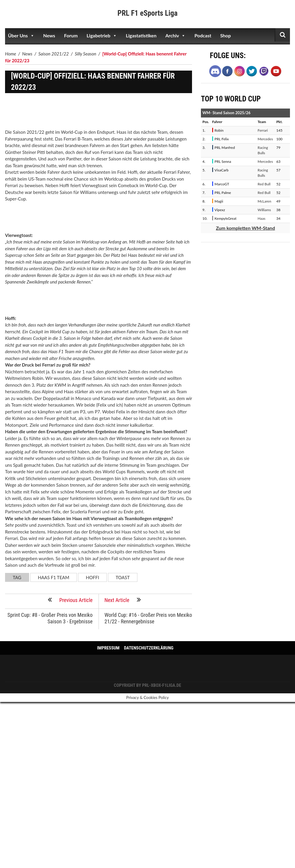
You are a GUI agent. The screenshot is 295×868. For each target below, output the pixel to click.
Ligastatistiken (141, 35)
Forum (71, 35)
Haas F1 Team (54, 577)
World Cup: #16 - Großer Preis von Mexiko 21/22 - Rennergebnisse (148, 618)
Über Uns (21, 36)
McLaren (264, 201)
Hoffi (92, 577)
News (49, 35)
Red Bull (264, 184)
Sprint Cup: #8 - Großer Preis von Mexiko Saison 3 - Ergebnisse (50, 618)
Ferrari (263, 130)
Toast (123, 577)
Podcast (203, 35)
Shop (226, 35)
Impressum (108, 648)
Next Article (123, 600)
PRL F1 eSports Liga (148, 13)
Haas (261, 218)
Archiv (175, 36)
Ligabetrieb (102, 36)
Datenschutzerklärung (149, 648)
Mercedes (265, 139)
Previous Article (70, 600)
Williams (264, 210)
